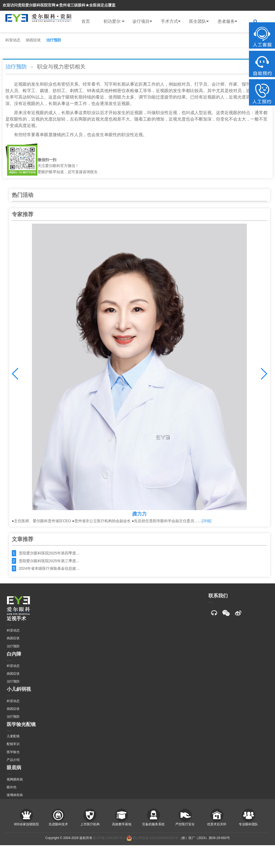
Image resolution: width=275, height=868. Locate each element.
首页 (86, 21)
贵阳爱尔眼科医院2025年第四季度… (49, 553)
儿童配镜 (13, 736)
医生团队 (199, 21)
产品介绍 (13, 760)
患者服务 (227, 21)
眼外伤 (12, 787)
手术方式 (171, 21)
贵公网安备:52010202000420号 (152, 838)
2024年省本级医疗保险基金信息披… (49, 568)
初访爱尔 (114, 21)
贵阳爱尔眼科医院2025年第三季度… (49, 561)
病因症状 (33, 40)
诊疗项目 (142, 21)
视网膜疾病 (15, 779)
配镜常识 (13, 744)
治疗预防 (54, 40)
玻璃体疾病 (15, 795)
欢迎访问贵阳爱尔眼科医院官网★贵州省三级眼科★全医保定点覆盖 (59, 5)
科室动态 (13, 40)
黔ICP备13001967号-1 (109, 838)
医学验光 (13, 752)
